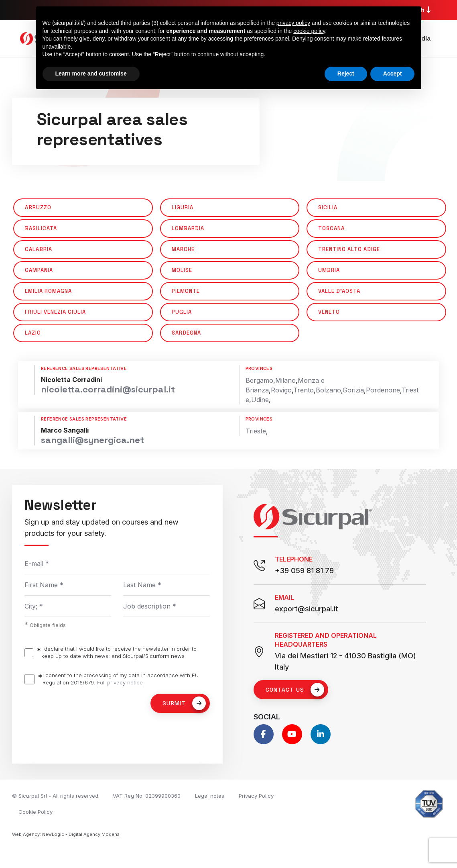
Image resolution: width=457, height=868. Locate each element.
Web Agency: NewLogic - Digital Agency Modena (66, 834)
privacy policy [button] (293, 23)
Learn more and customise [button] (91, 74)
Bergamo (259, 380)
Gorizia (353, 390)
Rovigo (281, 390)
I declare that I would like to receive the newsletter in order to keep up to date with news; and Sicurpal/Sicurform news (119, 652)
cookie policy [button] (309, 31)
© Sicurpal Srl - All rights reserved (55, 796)
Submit (184, 703)
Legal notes (210, 796)
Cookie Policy (36, 812)
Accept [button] (393, 74)
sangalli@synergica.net (92, 440)
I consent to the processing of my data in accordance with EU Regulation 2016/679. (121, 679)
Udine (260, 400)
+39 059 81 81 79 (304, 571)
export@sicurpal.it (307, 609)
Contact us (295, 690)
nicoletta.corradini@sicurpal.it (108, 389)
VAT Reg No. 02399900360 (147, 796)
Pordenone (383, 390)
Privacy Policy (256, 796)
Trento (304, 390)
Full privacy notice (120, 682)
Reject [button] (346, 74)
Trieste (256, 431)
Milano (285, 380)
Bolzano (328, 390)
